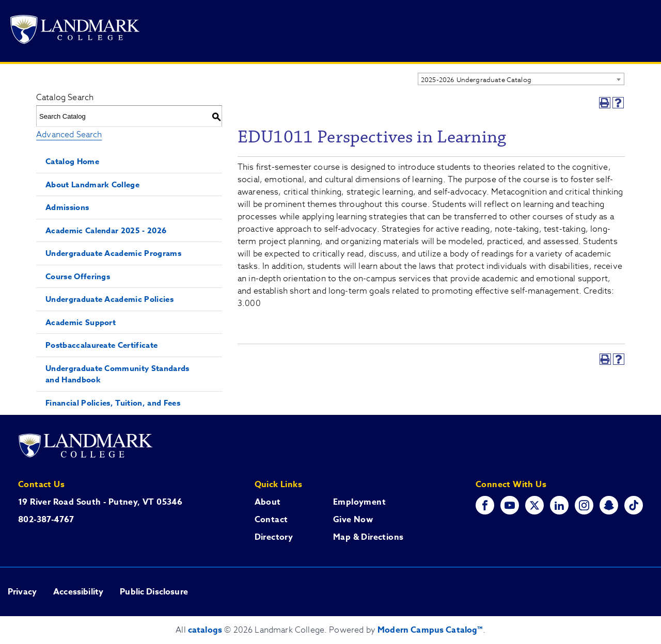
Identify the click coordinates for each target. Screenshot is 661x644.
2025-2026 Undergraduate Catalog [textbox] (476, 79)
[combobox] (521, 79)
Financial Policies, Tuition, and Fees (113, 403)
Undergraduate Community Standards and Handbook (117, 374)
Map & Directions (368, 537)
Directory (274, 537)
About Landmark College (92, 184)
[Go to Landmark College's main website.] (75, 31)
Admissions (67, 207)
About (268, 502)
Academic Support (81, 322)
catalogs (205, 630)
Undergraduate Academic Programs (113, 253)
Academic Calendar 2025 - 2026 (106, 230)
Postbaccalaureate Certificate (101, 345)
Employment (359, 502)
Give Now (353, 520)
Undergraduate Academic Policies (109, 299)
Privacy (22, 592)
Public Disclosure (154, 592)
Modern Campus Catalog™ (430, 630)
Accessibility (78, 592)
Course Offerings (78, 276)
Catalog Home (72, 161)
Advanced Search (69, 135)
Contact (271, 520)
